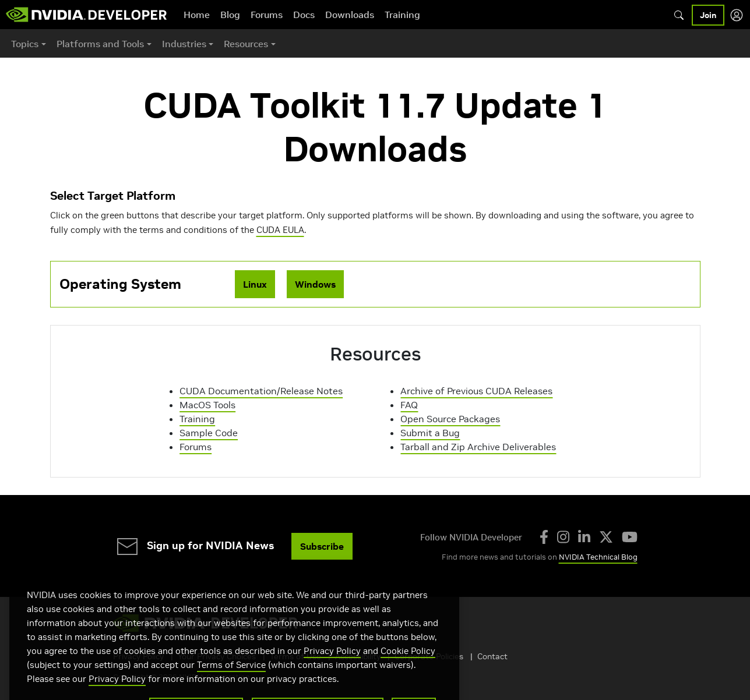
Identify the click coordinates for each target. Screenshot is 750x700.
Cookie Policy (408, 672)
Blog (230, 15)
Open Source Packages (450, 419)
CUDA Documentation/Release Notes (261, 391)
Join (708, 15)
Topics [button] (25, 44)
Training (402, 15)
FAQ (409, 405)
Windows (315, 284)
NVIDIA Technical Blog (598, 557)
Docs (304, 15)
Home (197, 15)
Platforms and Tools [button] (100, 44)
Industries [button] (184, 44)
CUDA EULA (280, 230)
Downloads (350, 15)
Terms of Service (231, 686)
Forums (267, 15)
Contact (492, 656)
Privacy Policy (332, 672)
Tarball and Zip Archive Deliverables (478, 447)
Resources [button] (246, 44)
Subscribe (322, 546)
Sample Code (209, 433)
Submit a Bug (430, 433)
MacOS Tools (207, 405)
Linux (255, 284)
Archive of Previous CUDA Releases (476, 391)
